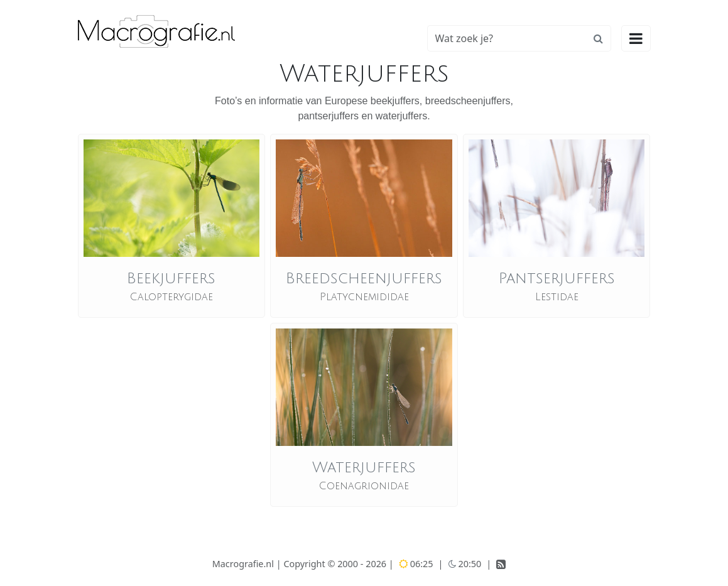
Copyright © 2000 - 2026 (336, 564)
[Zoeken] (507, 38)
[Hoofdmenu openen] (636, 38)
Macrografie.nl (243, 564)
